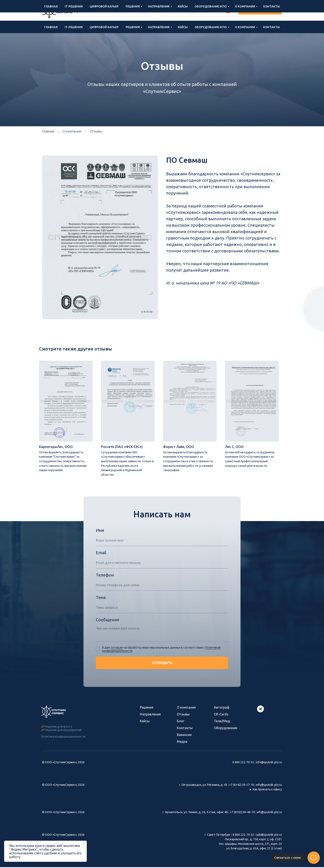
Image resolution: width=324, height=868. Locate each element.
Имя (100, 531)
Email (101, 553)
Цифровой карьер (104, 27)
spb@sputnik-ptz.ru (269, 836)
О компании (245, 27)
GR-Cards (221, 715)
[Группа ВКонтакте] (228, 10)
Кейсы (183, 27)
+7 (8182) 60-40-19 (242, 813)
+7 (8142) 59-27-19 (242, 786)
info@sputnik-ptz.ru (188, 10)
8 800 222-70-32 (154, 10)
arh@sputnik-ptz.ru (269, 813)
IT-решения (74, 27)
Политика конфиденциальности (63, 737)
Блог (181, 722)
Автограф (222, 708)
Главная (51, 27)
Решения (133, 27)
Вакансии (184, 736)
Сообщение (108, 621)
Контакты (272, 27)
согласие (117, 648)
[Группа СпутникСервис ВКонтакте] (260, 712)
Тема (101, 598)
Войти (214, 10)
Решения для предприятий (63, 731)
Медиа (182, 742)
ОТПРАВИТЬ (162, 664)
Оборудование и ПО (211, 27)
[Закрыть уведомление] (84, 844)
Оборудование (226, 729)
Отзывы (96, 131)
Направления (159, 27)
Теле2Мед (222, 722)
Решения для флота (58, 727)
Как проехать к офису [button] (267, 790)
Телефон (105, 576)
